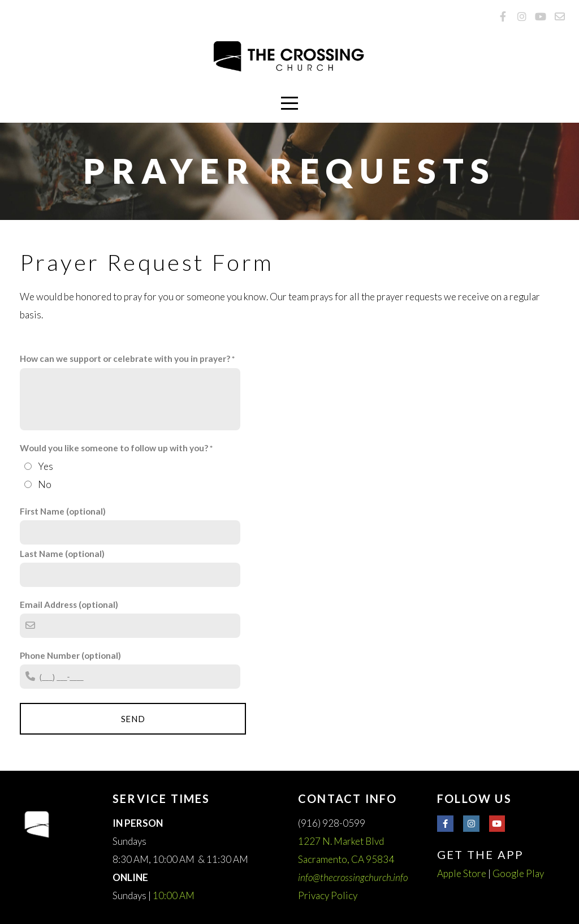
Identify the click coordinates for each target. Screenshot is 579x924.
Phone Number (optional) (70, 655)
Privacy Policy (328, 895)
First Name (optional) (63, 511)
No (45, 484)
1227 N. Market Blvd (342, 841)
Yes (46, 466)
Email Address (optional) (69, 605)
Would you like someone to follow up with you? (114, 448)
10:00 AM (174, 895)
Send (133, 719)
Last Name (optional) (62, 554)
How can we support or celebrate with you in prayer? (125, 359)
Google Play (518, 873)
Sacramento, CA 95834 (347, 859)
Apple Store (462, 873)
